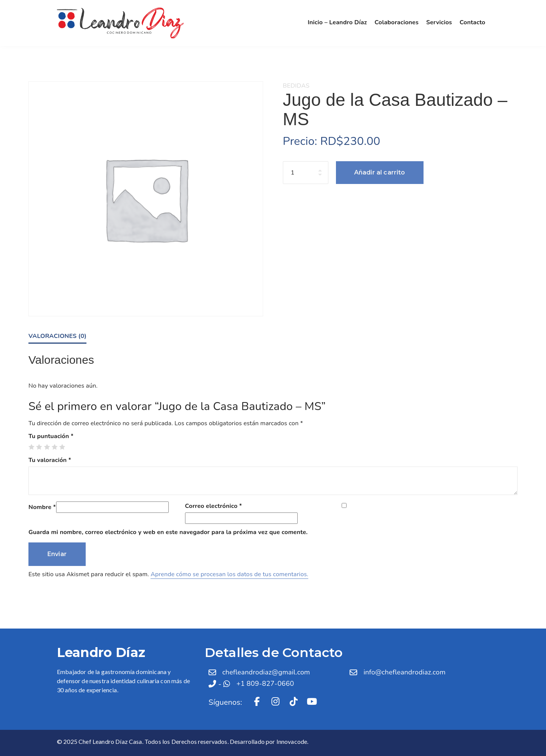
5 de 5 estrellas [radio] (62, 447)
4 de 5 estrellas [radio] (55, 447)
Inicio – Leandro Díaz (337, 22)
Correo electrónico (213, 506)
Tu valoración (50, 460)
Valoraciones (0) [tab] (57, 336)
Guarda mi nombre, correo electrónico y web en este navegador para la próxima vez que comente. (168, 532)
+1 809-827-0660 (265, 684)
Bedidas (296, 86)
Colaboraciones (397, 22)
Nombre (42, 507)
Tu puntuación (51, 436)
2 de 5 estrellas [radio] (39, 447)
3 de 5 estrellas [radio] (47, 447)
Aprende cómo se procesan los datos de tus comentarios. (229, 574)
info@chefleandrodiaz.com (405, 672)
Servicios (439, 22)
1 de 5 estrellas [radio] (31, 447)
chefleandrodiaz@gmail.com (266, 672)
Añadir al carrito (380, 172)
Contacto (472, 22)
